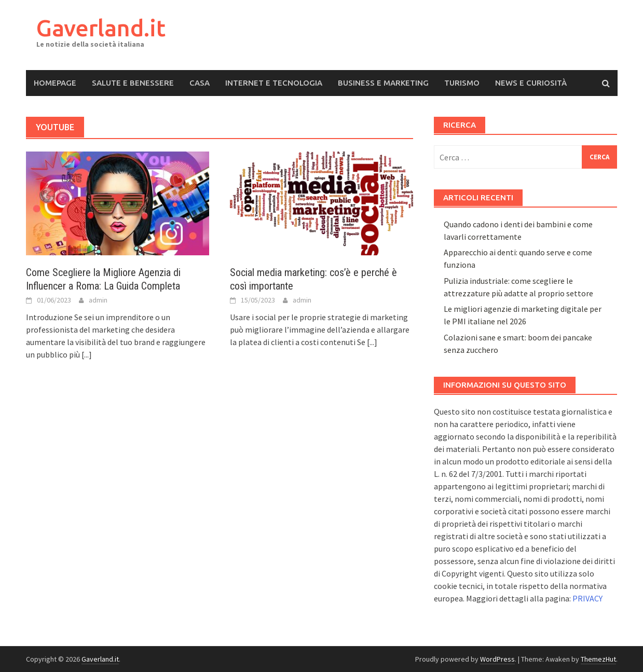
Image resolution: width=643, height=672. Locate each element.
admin (98, 300)
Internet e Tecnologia (274, 83)
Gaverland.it (101, 28)
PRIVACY (587, 598)
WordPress (497, 659)
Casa (200, 83)
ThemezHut (598, 659)
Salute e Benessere (133, 83)
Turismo (462, 83)
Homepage (55, 83)
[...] (87, 354)
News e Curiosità (531, 83)
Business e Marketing (383, 83)
